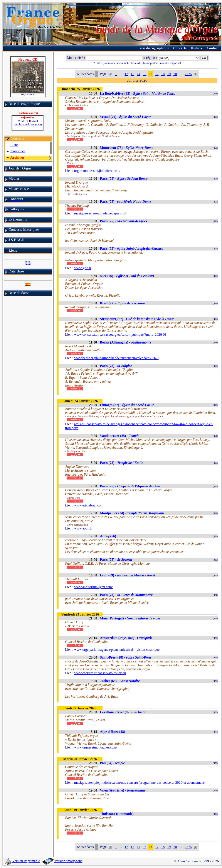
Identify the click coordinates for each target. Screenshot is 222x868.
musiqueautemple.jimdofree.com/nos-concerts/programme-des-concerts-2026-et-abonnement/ (140, 783)
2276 (188, 74)
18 (163, 74)
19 (169, 74)
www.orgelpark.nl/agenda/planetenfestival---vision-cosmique (117, 650)
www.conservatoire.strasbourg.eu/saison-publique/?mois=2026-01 (120, 334)
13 (132, 74)
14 (138, 74)
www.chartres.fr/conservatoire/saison (100, 673)
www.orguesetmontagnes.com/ (96, 747)
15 (145, 74)
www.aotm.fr (83, 528)
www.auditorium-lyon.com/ (94, 587)
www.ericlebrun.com (89, 505)
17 (157, 74)
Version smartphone (62, 861)
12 (126, 74)
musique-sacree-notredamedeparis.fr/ (100, 213)
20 (175, 74)
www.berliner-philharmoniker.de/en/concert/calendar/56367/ (116, 358)
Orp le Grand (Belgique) (28, 124)
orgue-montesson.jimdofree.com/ (97, 171)
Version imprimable (22, 861)
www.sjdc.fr (83, 268)
